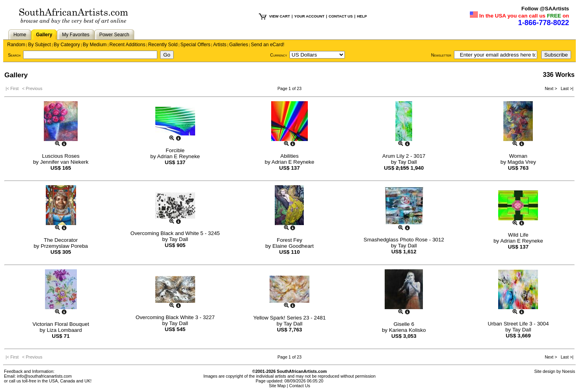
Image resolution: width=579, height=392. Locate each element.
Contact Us (300, 386)
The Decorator (61, 240)
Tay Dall (407, 162)
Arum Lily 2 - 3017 (404, 156)
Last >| (566, 88)
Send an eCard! (268, 45)
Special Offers (195, 45)
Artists (220, 45)
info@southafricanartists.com (45, 376)
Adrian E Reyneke (179, 156)
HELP (362, 16)
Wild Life (518, 235)
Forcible (175, 150)
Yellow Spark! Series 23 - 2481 (289, 318)
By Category (67, 45)
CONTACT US (340, 16)
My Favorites (76, 35)
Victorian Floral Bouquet (61, 324)
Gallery (44, 35)
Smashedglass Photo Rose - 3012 (404, 240)
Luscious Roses (61, 156)
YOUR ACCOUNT (309, 16)
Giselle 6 (404, 324)
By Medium (95, 45)
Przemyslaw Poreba (64, 246)
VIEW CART (280, 16)
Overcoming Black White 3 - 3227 (175, 317)
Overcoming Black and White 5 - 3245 (175, 233)
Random (16, 45)
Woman (518, 156)
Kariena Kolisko (408, 330)
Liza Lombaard (64, 330)
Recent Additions (127, 45)
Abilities (289, 156)
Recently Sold (163, 45)
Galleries (239, 45)
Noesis (568, 371)
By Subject (39, 45)
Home (20, 35)
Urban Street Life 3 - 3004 (518, 324)
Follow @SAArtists (545, 9)
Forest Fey (289, 240)
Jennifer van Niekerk (65, 162)
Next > (552, 88)
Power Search (114, 35)
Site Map (277, 386)
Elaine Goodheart (293, 246)
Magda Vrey (522, 162)
